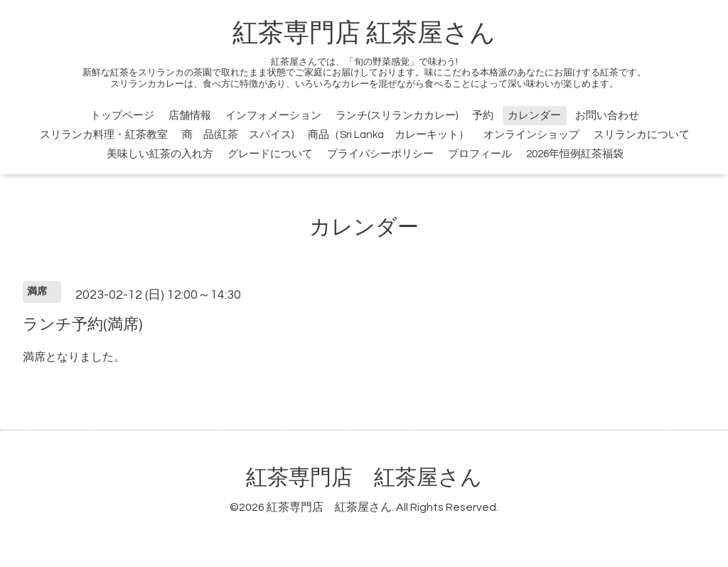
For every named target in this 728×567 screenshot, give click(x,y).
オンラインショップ (531, 135)
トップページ (122, 116)
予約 (483, 116)
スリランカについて (642, 135)
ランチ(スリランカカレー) (397, 116)
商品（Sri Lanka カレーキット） (389, 135)
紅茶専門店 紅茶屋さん (364, 33)
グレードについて (270, 154)
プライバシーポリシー (380, 154)
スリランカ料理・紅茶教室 (104, 135)
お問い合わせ (607, 116)
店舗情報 (190, 116)
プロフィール (480, 154)
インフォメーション (273, 116)
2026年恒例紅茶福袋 (575, 154)
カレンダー (534, 116)
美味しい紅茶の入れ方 (160, 154)
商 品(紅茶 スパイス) (238, 135)
